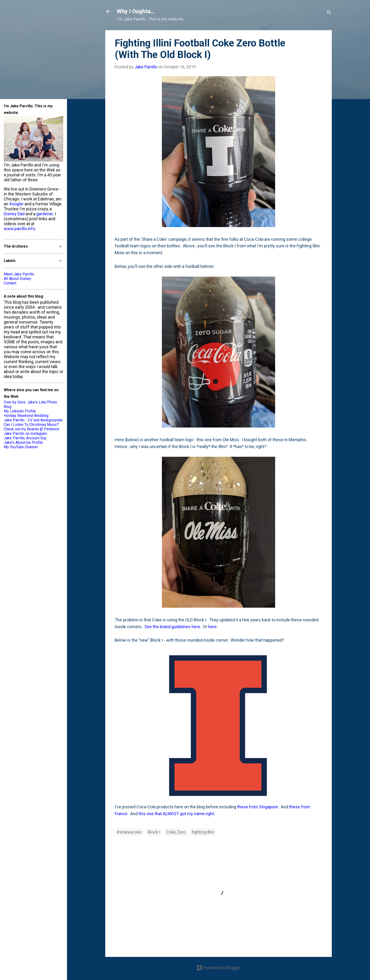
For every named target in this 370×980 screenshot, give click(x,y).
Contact (10, 283)
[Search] (329, 13)
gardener (45, 214)
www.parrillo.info (19, 229)
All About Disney (17, 279)
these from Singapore (258, 807)
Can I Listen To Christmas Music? (31, 425)
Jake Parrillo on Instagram (25, 434)
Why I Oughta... (136, 11)
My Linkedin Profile (20, 411)
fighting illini (203, 832)
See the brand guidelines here (172, 627)
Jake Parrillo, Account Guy (25, 438)
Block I (154, 832)
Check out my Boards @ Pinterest (32, 429)
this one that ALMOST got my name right (176, 814)
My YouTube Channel (21, 447)
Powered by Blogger (219, 968)
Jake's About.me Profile (23, 442)
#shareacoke (129, 832)
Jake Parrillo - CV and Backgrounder (33, 420)
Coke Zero (176, 832)
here (212, 627)
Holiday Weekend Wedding (26, 416)
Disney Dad (14, 214)
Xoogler (16, 204)
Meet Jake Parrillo (19, 274)
